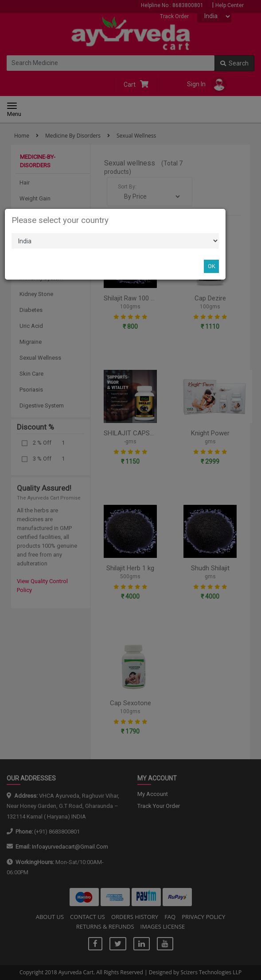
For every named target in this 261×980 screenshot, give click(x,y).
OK (212, 266)
